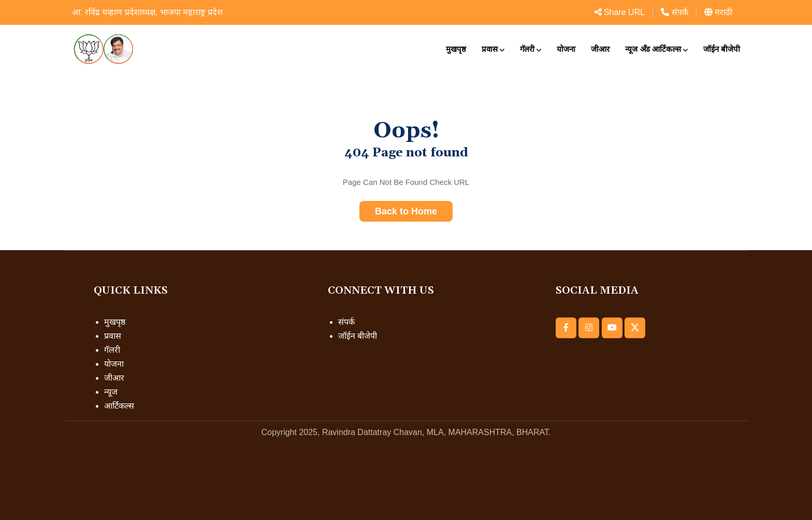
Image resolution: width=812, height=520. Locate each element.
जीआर (600, 49)
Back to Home (406, 211)
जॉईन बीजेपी (722, 49)
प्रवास (490, 49)
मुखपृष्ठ (456, 49)
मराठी (718, 12)
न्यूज (111, 392)
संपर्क (674, 12)
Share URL (620, 12)
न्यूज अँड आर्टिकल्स (653, 49)
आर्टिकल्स (119, 406)
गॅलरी (527, 49)
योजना (566, 49)
